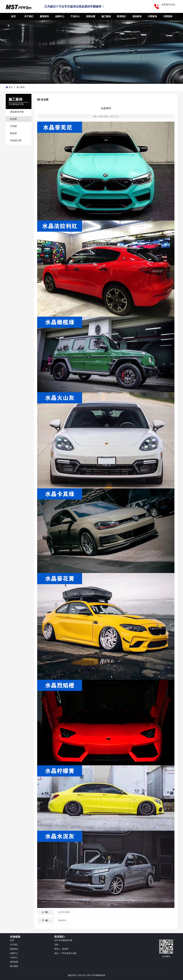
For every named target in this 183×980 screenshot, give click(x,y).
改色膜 (13, 119)
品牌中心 (60, 16)
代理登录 (168, 16)
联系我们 (122, 16)
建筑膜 (13, 133)
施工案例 (106, 16)
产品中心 (75, 16)
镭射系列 (62, 920)
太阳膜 (13, 126)
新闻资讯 (44, 16)
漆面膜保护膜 (17, 112)
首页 (13, 16)
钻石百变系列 (64, 912)
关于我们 (29, 16)
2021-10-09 (103, 116)
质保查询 (137, 16)
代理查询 (152, 16)
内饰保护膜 (16, 140)
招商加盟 (91, 16)
